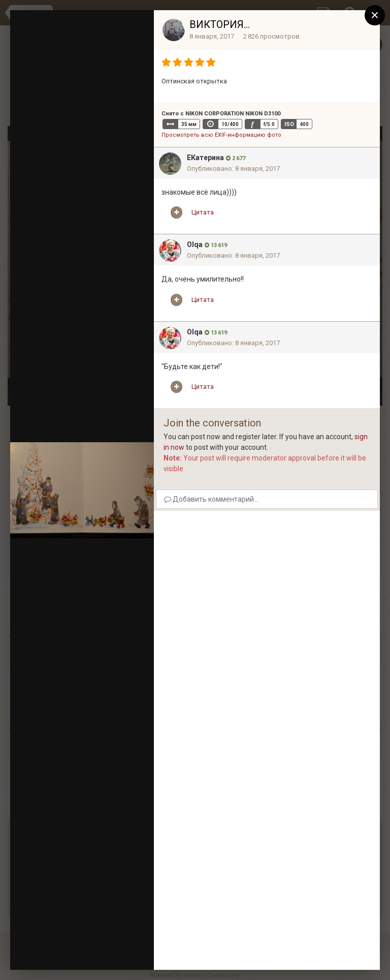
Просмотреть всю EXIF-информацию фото (221, 135)
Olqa (195, 244)
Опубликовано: (233, 169)
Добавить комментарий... (211, 499)
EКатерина (205, 158)
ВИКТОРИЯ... (220, 24)
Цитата (203, 212)
